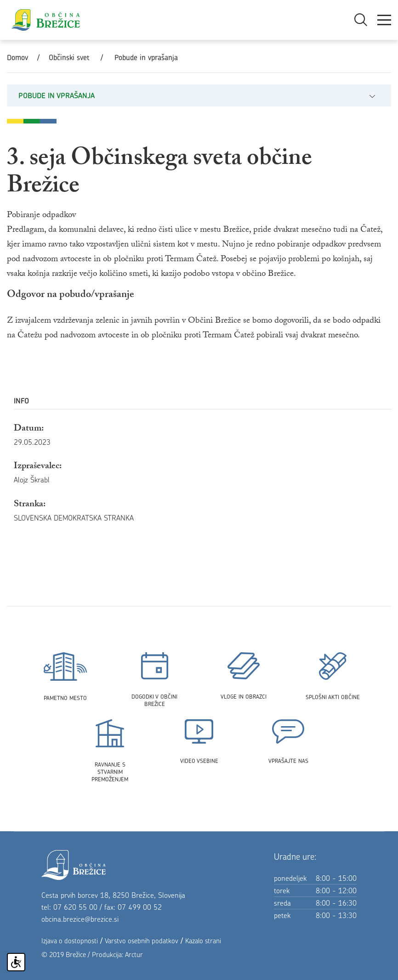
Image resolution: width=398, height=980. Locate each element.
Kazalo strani (203, 941)
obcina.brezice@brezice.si (80, 919)
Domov (17, 57)
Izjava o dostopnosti (70, 941)
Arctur (134, 955)
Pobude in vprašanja (146, 57)
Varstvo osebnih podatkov (142, 941)
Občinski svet (69, 57)
